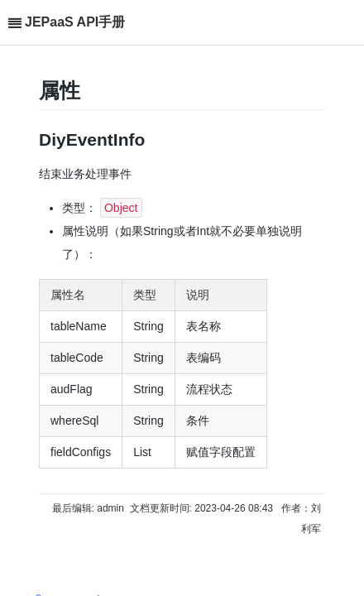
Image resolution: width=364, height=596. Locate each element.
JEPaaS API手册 (75, 22)
